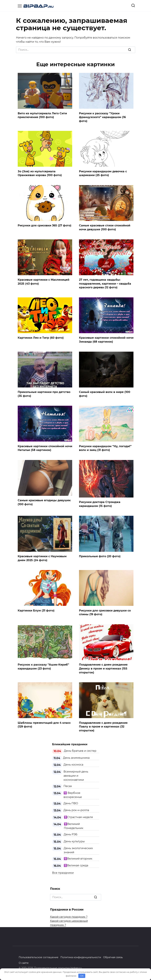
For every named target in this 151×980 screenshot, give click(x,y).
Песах (68, 785)
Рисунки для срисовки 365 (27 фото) (45, 225)
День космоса (73, 764)
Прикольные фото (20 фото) (100, 556)
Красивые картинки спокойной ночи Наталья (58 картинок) (45, 448)
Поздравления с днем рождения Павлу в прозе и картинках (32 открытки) (103, 726)
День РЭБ (71, 834)
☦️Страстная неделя (78, 816)
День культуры (74, 840)
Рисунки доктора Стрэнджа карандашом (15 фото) (100, 503)
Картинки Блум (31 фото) (36, 610)
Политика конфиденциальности (81, 956)
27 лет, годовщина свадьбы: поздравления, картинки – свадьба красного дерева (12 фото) (105, 283)
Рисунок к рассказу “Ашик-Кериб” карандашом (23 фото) (43, 666)
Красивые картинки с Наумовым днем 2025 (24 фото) (42, 557)
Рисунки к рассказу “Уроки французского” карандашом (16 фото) (102, 117)
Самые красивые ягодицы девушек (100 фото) (44, 502)
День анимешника (76, 757)
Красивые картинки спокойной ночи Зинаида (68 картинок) (106, 339)
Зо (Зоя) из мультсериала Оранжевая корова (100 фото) (40, 173)
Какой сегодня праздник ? (69, 916)
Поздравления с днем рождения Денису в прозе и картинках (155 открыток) (103, 668)
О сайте (24, 962)
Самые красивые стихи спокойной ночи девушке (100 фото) (105, 227)
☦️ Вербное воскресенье (73, 794)
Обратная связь (113, 956)
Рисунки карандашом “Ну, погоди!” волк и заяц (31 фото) (105, 448)
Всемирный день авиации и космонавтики (76, 775)
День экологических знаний (78, 849)
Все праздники (63, 872)
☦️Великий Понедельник (74, 825)
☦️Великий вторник (78, 858)
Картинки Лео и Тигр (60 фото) (41, 337)
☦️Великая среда (76, 865)
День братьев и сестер (80, 750)
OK (82, 976)
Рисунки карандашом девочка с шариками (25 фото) (103, 173)
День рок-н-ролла (76, 809)
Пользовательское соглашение (39, 956)
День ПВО (71, 802)
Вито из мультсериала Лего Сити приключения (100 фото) (42, 115)
